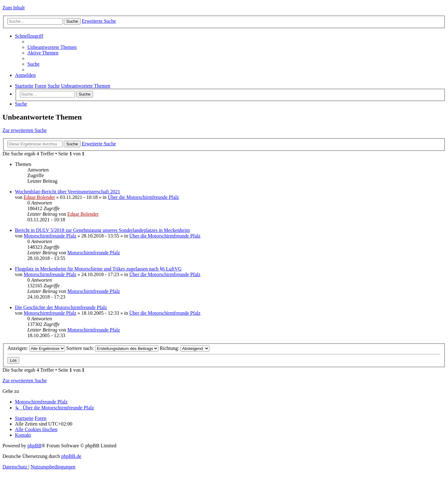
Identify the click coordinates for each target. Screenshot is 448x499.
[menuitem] (52, 47)
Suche (85, 94)
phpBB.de (71, 456)
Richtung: (184, 348)
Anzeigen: (36, 348)
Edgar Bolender (39, 197)
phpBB (34, 446)
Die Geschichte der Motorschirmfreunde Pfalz (61, 307)
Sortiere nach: (112, 348)
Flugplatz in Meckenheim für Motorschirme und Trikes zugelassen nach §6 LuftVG (98, 269)
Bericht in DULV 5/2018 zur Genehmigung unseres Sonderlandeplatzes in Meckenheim (102, 230)
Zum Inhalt (14, 8)
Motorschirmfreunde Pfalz (50, 236)
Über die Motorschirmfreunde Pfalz (144, 197)
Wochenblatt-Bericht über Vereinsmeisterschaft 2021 (68, 192)
